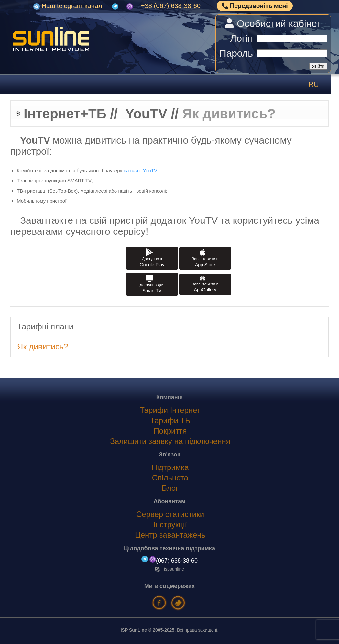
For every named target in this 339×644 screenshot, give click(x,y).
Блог (170, 488)
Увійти (318, 66)
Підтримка (170, 467)
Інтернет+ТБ (65, 114)
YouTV (146, 114)
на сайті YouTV (140, 171)
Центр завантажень (170, 535)
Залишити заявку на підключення (170, 441)
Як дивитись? (43, 347)
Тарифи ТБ (170, 420)
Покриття (170, 431)
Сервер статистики (170, 514)
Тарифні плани (45, 327)
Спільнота (170, 478)
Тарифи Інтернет (170, 410)
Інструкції (170, 525)
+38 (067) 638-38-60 (171, 6)
